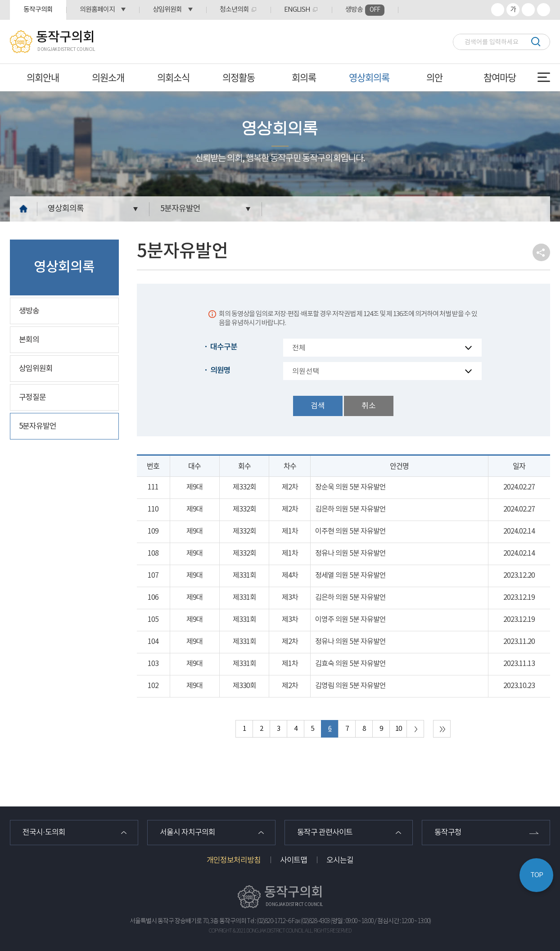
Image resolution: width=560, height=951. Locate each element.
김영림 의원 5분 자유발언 (350, 686)
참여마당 (500, 77)
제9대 (194, 487)
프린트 (544, 10)
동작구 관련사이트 (325, 833)
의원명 (220, 371)
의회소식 (173, 77)
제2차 (290, 487)
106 (153, 598)
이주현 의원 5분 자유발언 (350, 531)
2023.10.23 (519, 686)
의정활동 (239, 77)
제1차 (290, 531)
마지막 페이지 (442, 729)
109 (153, 531)
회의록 (304, 77)
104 (153, 642)
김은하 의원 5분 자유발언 (350, 509)
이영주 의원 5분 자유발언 (350, 620)
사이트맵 (294, 860)
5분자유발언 (180, 209)
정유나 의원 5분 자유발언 (350, 553)
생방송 (365, 10)
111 (153, 487)
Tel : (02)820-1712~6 (269, 921)
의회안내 (43, 77)
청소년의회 (234, 10)
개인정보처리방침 (234, 860)
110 (153, 509)
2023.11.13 (519, 664)
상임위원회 (167, 10)
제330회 (244, 686)
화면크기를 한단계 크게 (498, 10)
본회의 (29, 340)
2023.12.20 (519, 575)
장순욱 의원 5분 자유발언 (350, 487)
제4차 (290, 575)
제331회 (244, 575)
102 (153, 686)
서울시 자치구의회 (187, 833)
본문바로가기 (0, 0)
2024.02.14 (519, 531)
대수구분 (224, 347)
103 (153, 664)
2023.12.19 (519, 598)
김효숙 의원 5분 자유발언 (350, 664)
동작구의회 (38, 10)
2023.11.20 (519, 642)
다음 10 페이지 (415, 729)
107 (153, 575)
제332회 (244, 487)
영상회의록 (369, 77)
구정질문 (32, 398)
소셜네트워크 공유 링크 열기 (541, 252)
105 (153, 620)
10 (398, 729)
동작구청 (448, 833)
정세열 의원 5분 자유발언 (350, 575)
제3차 (290, 598)
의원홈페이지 (97, 10)
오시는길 (340, 860)
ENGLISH (297, 10)
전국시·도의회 (44, 833)
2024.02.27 (519, 487)
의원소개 (108, 77)
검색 (535, 42)
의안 (434, 77)
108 (153, 553)
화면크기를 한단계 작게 (528, 10)
